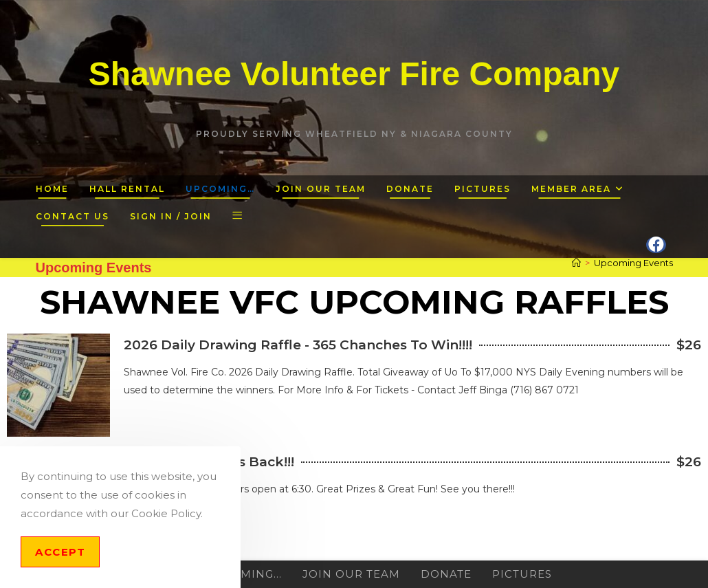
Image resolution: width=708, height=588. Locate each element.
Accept (60, 552)
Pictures (522, 574)
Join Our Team (351, 574)
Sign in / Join (171, 216)
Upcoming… (244, 574)
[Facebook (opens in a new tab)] (656, 245)
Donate (446, 574)
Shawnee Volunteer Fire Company (354, 74)
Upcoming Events (633, 263)
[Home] (576, 263)
